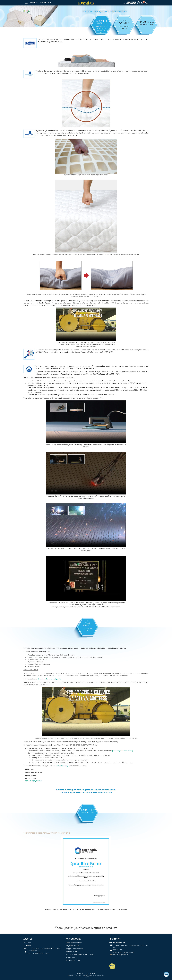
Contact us (27, 946)
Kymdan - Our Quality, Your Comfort (105, 11)
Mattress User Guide (73, 960)
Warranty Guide (72, 952)
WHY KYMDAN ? (45, 3)
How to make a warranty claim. (50, 679)
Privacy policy (71, 957)
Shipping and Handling (74, 949)
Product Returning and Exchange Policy (80, 955)
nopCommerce (90, 973)
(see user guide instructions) (123, 751)
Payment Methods (73, 946)
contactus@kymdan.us (120, 955)
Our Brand (27, 943)
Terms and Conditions (74, 943)
